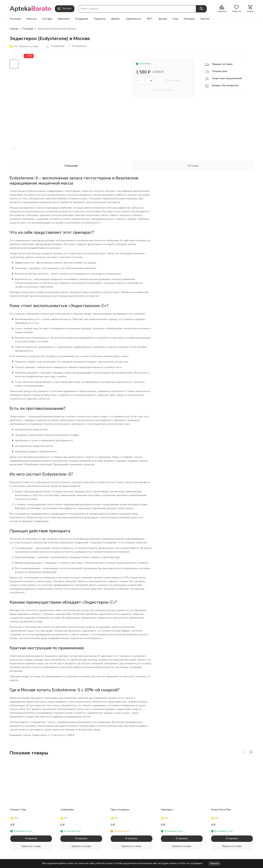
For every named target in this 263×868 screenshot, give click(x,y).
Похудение (82, 19)
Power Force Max (221, 810)
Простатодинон (120, 810)
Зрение (163, 19)
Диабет (116, 19)
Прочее (205, 19)
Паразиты (100, 19)
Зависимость (133, 19)
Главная (14, 29)
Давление (64, 19)
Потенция (15, 19)
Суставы (47, 19)
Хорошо (215, 863)
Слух (175, 19)
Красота (32, 19)
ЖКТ (150, 19)
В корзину (173, 80)
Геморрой (189, 19)
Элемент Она (18, 810)
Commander (67, 810)
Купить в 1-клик (163, 90)
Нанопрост (167, 810)
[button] (14, 149)
